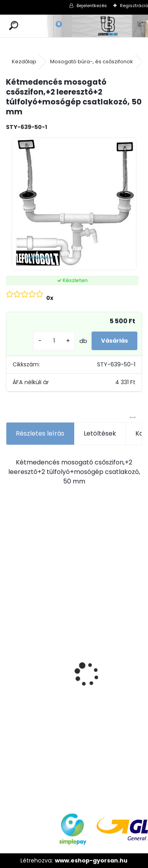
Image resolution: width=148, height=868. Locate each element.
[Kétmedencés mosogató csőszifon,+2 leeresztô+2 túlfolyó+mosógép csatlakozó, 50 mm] (74, 204)
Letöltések (100, 433)
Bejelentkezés (92, 6)
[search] (14, 26)
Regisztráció (134, 6)
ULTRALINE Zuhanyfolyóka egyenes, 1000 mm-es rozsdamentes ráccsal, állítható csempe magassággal (91, 688)
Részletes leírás (40, 433)
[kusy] (54, 341)
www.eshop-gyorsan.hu (91, 860)
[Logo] (108, 26)
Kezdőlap (24, 62)
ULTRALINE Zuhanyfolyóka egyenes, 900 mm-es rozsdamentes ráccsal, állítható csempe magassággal (35, 688)
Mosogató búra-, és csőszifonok (92, 62)
